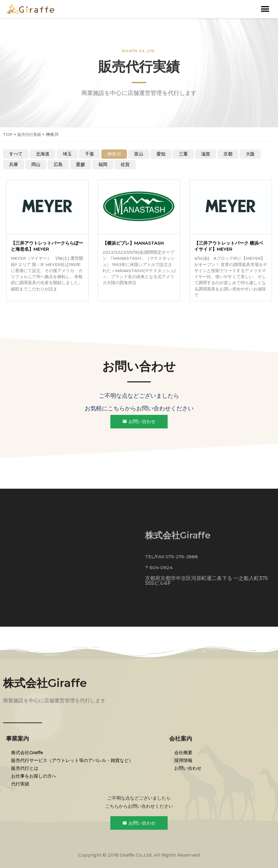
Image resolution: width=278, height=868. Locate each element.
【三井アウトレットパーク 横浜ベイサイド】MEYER (229, 246)
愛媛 (81, 165)
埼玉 (67, 154)
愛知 (161, 154)
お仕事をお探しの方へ (35, 776)
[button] (265, 9)
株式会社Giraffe (48, 683)
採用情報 (184, 760)
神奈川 (114, 154)
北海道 (43, 154)
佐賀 (125, 165)
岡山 (36, 165)
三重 (183, 154)
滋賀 (206, 154)
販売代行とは (26, 768)
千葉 (90, 154)
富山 (139, 154)
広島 (58, 165)
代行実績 (21, 783)
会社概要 (184, 752)
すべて (16, 154)
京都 (228, 154)
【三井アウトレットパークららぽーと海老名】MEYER (47, 246)
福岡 (103, 165)
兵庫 (14, 165)
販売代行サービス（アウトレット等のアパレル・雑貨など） (73, 760)
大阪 (250, 154)
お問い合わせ (189, 768)
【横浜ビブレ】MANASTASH (133, 243)
